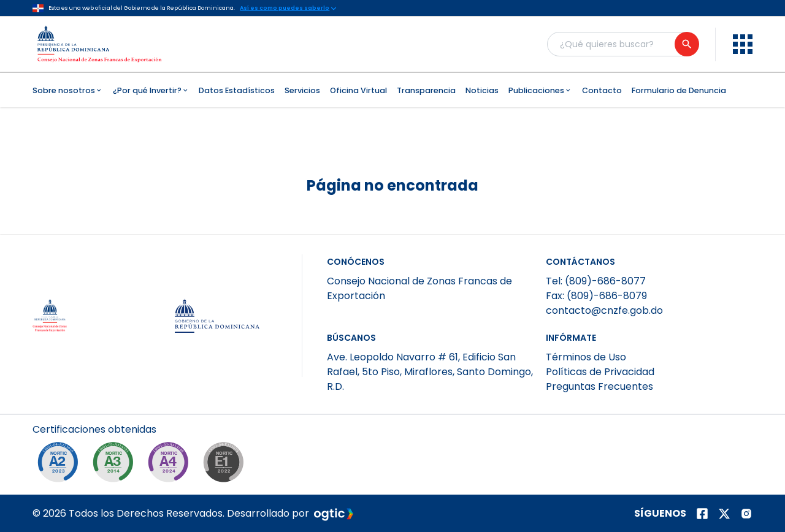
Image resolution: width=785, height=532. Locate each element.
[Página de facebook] (702, 514)
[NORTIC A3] (116, 465)
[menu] (743, 44)
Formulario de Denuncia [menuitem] (679, 90)
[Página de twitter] (724, 514)
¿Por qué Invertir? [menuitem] (151, 90)
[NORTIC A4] (171, 465)
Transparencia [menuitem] (426, 90)
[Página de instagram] (746, 514)
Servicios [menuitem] (302, 90)
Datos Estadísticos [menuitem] (237, 90)
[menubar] (392, 90)
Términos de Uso (586, 357)
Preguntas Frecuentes (599, 386)
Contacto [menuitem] (602, 90)
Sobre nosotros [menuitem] (68, 90)
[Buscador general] (622, 44)
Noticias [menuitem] (482, 90)
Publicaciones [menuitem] (540, 90)
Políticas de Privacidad (600, 372)
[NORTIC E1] (226, 465)
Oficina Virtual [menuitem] (358, 90)
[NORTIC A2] (61, 465)
